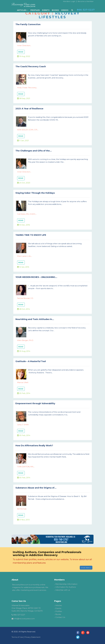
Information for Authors (66, 587)
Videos (65, 10)
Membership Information (66, 584)
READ (21, 52)
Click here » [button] (86, 568)
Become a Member (86, 1)
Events (46, 10)
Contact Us (60, 617)
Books (55, 10)
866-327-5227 (19, 615)
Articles (23, 10)
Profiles (35, 10)
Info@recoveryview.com (24, 619)
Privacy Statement (32, 637)
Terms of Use (17, 637)
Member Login (69, 1)
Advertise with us (63, 590)
